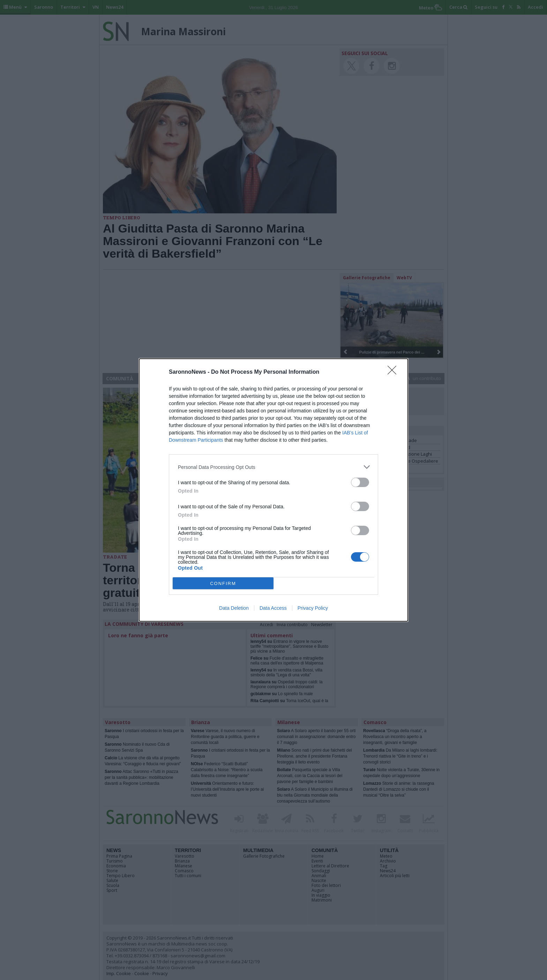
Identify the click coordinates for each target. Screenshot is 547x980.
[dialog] (273, 490)
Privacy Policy (313, 608)
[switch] (360, 482)
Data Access (273, 608)
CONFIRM (223, 583)
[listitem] (273, 467)
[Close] (394, 372)
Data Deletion (234, 608)
